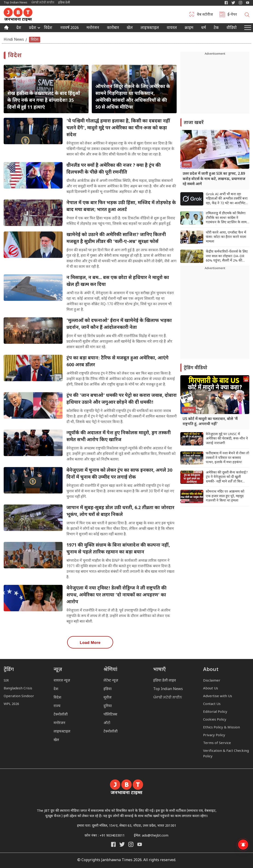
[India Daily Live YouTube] (140, 844)
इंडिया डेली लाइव (165, 681)
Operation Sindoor (19, 696)
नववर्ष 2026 (69, 28)
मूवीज (108, 698)
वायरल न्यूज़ (62, 681)
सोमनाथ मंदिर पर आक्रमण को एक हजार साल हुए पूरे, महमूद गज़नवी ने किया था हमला (225, 496)
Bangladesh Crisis (18, 689)
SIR (6, 681)
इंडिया (108, 689)
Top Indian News (16, 3)
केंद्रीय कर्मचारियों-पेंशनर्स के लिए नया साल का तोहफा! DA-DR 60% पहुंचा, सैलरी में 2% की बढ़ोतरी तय (227, 256)
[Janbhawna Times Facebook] (226, 3)
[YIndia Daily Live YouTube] (248, 3)
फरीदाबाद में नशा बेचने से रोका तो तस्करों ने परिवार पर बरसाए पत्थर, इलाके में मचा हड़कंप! (227, 458)
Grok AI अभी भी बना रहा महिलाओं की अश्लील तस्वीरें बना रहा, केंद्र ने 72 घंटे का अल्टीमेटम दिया (227, 199)
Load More (90, 643)
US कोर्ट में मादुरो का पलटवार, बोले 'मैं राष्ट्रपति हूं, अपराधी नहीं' (210, 422)
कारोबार (113, 28)
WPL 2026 (11, 704)
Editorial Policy (215, 712)
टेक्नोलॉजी (61, 715)
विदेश (48, 28)
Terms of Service (217, 743)
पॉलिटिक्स (110, 715)
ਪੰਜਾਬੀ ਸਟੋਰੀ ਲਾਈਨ (43, 3)
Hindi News (14, 40)
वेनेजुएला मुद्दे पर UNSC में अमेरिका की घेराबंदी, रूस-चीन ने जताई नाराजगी (227, 439)
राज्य (57, 706)
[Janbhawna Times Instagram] (240, 3)
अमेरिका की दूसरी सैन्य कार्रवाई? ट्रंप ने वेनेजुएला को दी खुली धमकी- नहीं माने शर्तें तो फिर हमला (227, 477)
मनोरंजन (93, 28)
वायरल (172, 28)
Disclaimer (212, 681)
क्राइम (189, 28)
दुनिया (108, 706)
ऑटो (107, 723)
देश (19, 28)
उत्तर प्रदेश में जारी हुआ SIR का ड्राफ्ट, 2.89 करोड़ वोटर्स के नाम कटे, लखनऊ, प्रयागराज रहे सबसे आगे (214, 179)
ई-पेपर (232, 15)
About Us (211, 689)
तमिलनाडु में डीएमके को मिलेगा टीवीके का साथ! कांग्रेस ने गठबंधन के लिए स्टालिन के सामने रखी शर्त (227, 218)
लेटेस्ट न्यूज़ (111, 681)
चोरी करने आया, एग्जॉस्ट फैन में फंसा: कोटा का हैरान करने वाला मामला (226, 237)
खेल (130, 28)
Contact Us (212, 704)
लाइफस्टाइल (62, 732)
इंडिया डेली (64, 3)
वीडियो (232, 28)
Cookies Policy (215, 720)
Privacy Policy (214, 735)
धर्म (204, 28)
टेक (216, 28)
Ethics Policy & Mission (221, 728)
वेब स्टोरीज (205, 15)
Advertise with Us (218, 696)
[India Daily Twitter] (233, 3)
